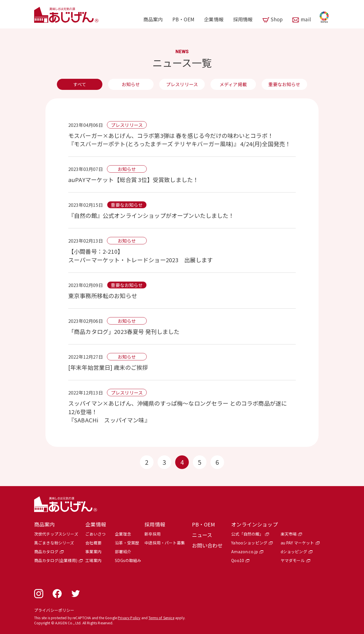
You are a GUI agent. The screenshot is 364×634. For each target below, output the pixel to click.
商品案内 (153, 19)
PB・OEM (183, 19)
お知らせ (131, 84)
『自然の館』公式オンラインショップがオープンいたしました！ (151, 215)
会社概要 (93, 543)
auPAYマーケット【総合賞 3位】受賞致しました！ (133, 180)
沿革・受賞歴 (127, 543)
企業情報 (214, 19)
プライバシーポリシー (54, 610)
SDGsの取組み (128, 560)
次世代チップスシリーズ (56, 534)
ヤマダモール (293, 560)
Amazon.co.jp (245, 552)
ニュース (202, 535)
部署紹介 (123, 552)
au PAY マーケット (297, 543)
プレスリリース (182, 84)
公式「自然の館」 (247, 534)
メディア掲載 (233, 84)
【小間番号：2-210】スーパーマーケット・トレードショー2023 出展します (143, 256)
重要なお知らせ (284, 84)
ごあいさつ (95, 534)
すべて (80, 84)
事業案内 (93, 552)
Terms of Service (161, 618)
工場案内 (93, 560)
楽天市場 (289, 534)
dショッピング (294, 552)
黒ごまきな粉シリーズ (54, 543)
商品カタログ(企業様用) (56, 560)
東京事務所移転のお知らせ (103, 296)
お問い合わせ (207, 545)
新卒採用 (153, 534)
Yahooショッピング (249, 543)
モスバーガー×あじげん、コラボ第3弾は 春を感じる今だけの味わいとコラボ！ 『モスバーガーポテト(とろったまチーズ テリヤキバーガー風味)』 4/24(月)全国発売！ (179, 140)
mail (306, 19)
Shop (277, 19)
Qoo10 (238, 560)
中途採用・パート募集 (165, 543)
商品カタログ (46, 552)
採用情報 (243, 19)
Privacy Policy (129, 618)
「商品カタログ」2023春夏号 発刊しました (124, 332)
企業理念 (123, 534)
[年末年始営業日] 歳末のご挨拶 (108, 367)
